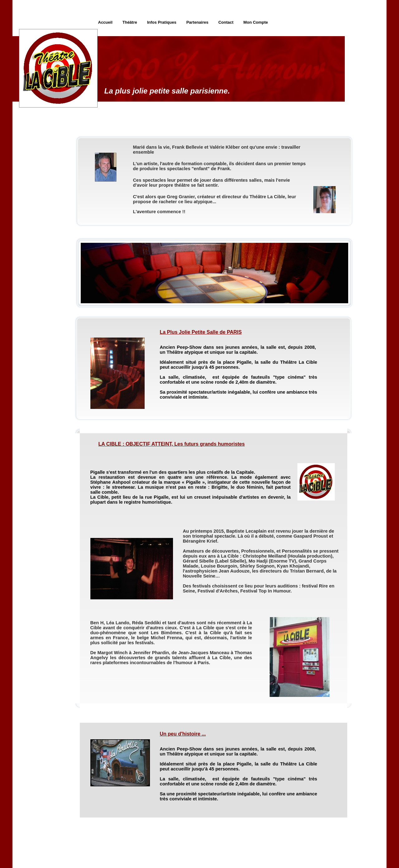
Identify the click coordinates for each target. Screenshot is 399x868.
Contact (226, 22)
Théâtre (130, 22)
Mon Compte (256, 22)
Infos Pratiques (162, 22)
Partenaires (197, 22)
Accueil (105, 22)
